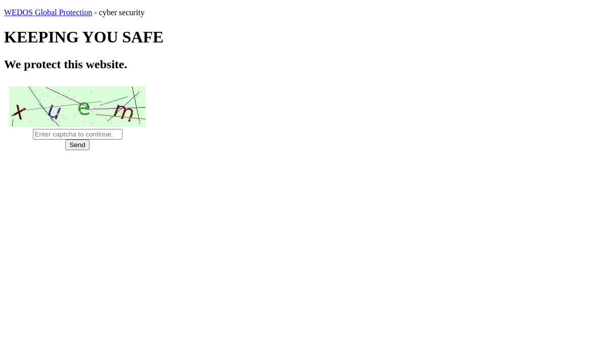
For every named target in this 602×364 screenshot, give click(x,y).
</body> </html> (301, 182)
